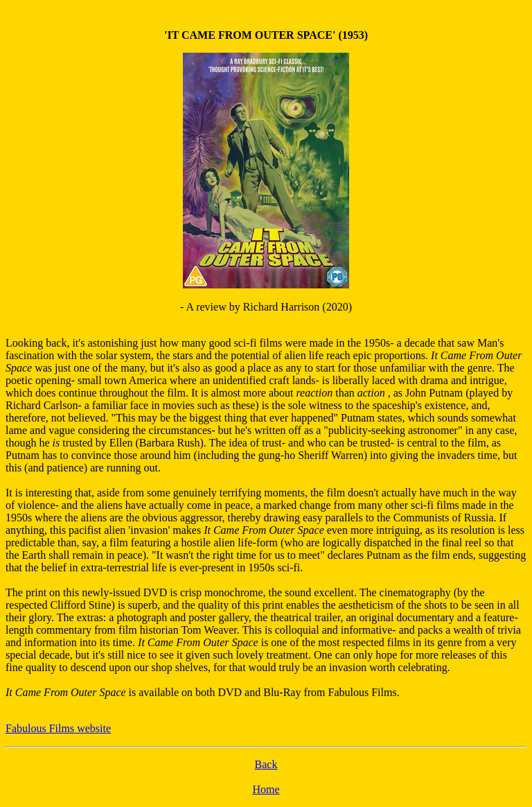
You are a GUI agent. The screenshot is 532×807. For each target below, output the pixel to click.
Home (266, 789)
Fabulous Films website (58, 728)
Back (266, 764)
